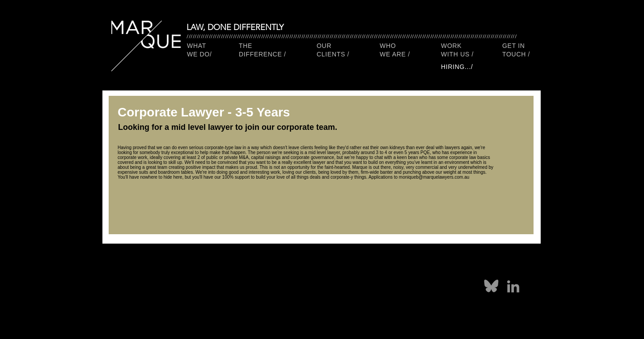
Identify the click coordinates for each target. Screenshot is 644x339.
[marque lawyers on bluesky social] (491, 286)
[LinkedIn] (513, 286)
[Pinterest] (290, 288)
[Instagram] (354, 288)
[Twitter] (333, 288)
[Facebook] (311, 288)
